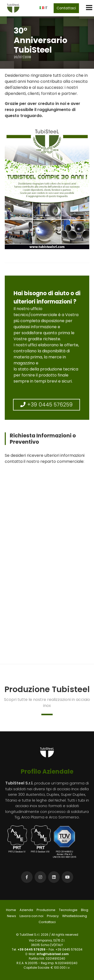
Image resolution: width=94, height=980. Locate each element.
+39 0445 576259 (46, 405)
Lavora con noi (31, 916)
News (12, 916)
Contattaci (66, 8)
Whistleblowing (75, 916)
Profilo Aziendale (47, 771)
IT (44, 8)
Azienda (26, 910)
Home (11, 910)
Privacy (53, 916)
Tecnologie (68, 910)
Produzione (46, 910)
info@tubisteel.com (53, 954)
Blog (85, 910)
